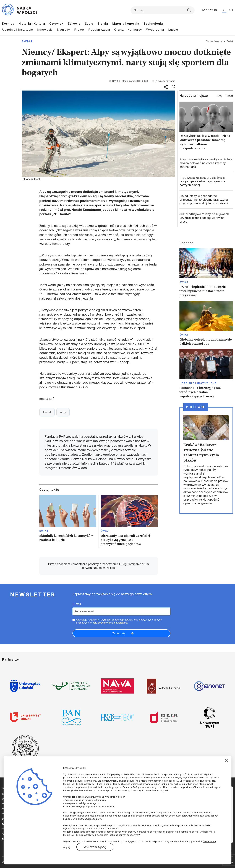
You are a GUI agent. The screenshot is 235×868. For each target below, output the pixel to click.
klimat (47, 412)
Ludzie (173, 30)
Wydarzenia (155, 30)
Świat (27, 41)
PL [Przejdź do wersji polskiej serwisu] (224, 10)
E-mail (77, 604)
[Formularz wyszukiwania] (163, 10)
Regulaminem (130, 564)
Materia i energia (126, 24)
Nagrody (63, 30)
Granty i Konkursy (128, 30)
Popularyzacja (99, 30)
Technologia (153, 24)
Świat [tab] (229, 96)
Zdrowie (74, 24)
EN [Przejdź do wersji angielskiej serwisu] (231, 10)
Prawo (79, 30)
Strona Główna (214, 41)
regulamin (93, 620)
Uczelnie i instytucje (198, 383)
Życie (89, 24)
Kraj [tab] (220, 96)
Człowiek (56, 24)
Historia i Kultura (32, 24)
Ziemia (103, 24)
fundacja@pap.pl (165, 832)
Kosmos (8, 24)
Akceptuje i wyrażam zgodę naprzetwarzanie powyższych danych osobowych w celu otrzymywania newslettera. (119, 621)
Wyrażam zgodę (95, 847)
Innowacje (45, 30)
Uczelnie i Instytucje (18, 30)
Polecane (196, 407)
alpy (63, 412)
